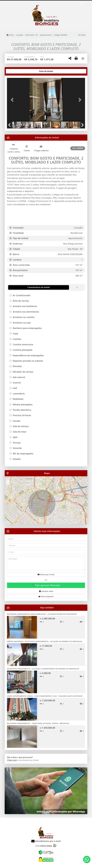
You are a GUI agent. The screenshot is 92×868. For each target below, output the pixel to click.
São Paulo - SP (32, 35)
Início (10, 35)
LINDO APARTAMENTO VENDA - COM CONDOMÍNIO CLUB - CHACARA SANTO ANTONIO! (45, 696)
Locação (20, 35)
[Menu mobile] (46, 15)
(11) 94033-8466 (44, 846)
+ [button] (8, 480)
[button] (13, 100)
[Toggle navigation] (82, 4)
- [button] (8, 483)
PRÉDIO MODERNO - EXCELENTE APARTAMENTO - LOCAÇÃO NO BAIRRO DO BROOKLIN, (45, 641)
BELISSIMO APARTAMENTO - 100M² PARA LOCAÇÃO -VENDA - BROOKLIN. (38, 723)
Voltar (82, 35)
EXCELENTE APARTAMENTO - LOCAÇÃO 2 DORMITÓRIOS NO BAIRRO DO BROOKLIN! (43, 669)
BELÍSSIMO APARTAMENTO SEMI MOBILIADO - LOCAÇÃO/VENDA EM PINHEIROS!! (42, 614)
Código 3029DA (61, 35)
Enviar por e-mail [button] (46, 574)
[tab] (15, 71)
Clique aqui (12, 760)
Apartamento (46, 35)
